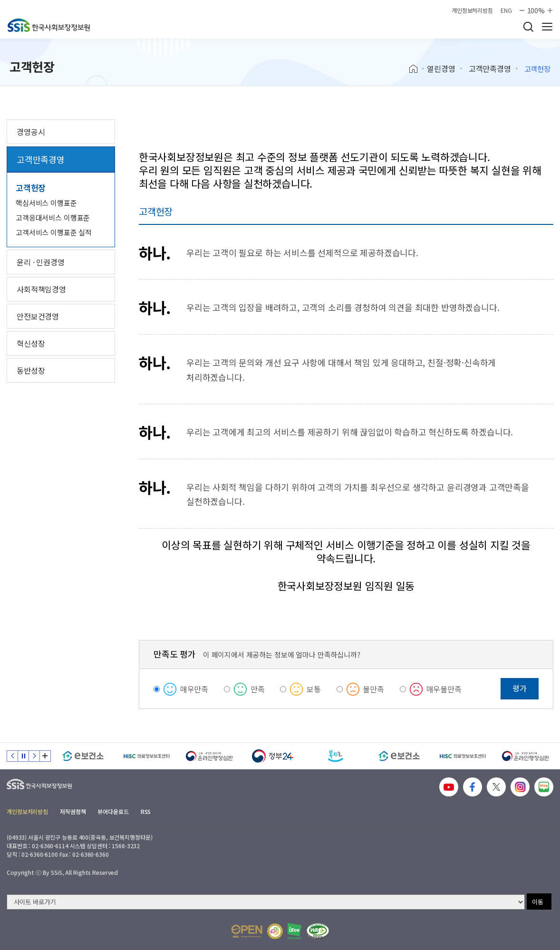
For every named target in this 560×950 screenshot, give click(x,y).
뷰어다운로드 (113, 811)
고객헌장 (31, 188)
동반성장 (31, 370)
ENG (506, 10)
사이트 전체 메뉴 (547, 27)
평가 (520, 688)
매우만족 (194, 689)
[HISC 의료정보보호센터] (146, 756)
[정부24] (273, 756)
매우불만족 (444, 689)
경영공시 (31, 132)
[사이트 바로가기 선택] (266, 902)
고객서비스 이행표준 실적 (54, 232)
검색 (528, 27)
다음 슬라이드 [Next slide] (34, 756)
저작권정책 (73, 811)
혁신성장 (31, 343)
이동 (538, 902)
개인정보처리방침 (472, 10)
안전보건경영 (38, 316)
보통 (314, 689)
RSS (146, 811)
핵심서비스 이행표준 (46, 203)
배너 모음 (45, 756)
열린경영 (441, 68)
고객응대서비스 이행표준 (53, 218)
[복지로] (336, 756)
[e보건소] (83, 756)
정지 (23, 756)
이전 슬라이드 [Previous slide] (12, 756)
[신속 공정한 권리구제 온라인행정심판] (209, 756)
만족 (258, 689)
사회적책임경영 (41, 289)
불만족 (373, 689)
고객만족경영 (490, 68)
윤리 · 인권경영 (41, 262)
